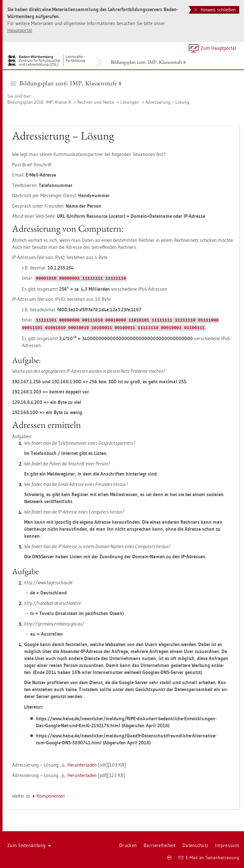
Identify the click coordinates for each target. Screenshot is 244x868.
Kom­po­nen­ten (51, 796)
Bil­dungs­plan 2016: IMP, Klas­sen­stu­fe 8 (148, 62)
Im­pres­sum (227, 845)
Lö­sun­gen (130, 102)
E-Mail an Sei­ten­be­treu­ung (209, 858)
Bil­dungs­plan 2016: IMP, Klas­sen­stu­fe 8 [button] (66, 83)
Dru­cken (128, 845)
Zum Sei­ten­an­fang (29, 845)
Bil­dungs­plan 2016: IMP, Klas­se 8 (39, 102)
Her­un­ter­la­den (82, 765)
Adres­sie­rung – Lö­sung (167, 102)
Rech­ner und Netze (96, 102)
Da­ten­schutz (195, 845)
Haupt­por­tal (20, 30)
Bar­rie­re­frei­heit (159, 845)
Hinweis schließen (215, 10)
